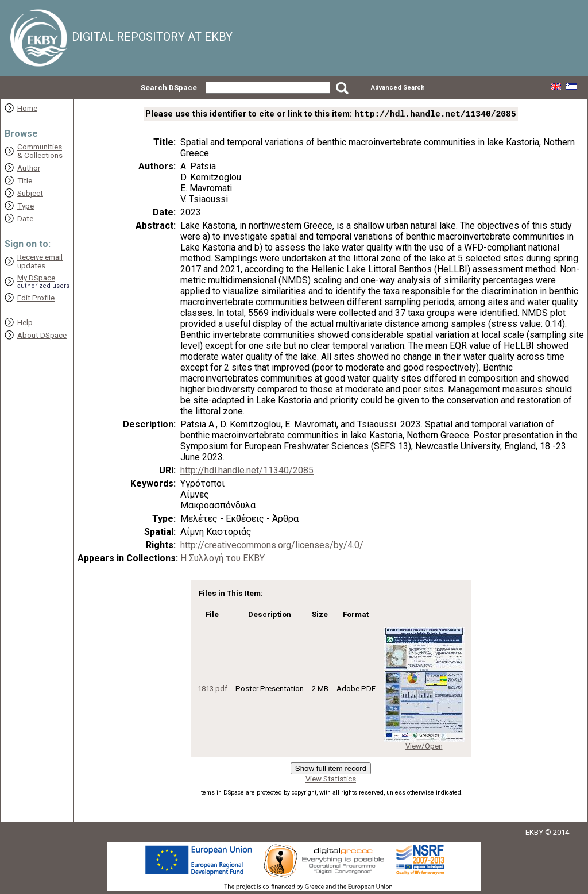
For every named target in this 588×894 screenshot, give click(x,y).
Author (29, 168)
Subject (30, 193)
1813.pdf (212, 690)
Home (27, 108)
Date (25, 219)
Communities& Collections (40, 151)
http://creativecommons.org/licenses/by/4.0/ (272, 546)
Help (25, 323)
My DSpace (36, 278)
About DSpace (42, 335)
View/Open (424, 747)
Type (26, 206)
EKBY (534, 833)
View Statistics (331, 780)
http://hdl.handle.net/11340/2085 (247, 471)
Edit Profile (36, 298)
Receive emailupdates (40, 261)
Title (25, 181)
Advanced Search (398, 88)
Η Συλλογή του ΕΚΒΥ (223, 559)
